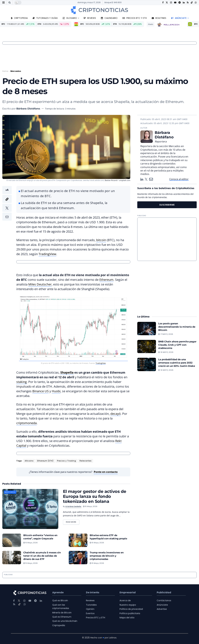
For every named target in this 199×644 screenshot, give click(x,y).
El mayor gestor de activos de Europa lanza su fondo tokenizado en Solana (95, 496)
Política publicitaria (130, 613)
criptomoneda (27, 423)
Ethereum (106, 280)
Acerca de (125, 600)
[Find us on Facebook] (163, 3)
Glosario (70, 18)
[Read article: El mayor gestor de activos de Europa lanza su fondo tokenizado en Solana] (30, 509)
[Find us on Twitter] (167, 3)
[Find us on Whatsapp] (196, 3)
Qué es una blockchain (65, 621)
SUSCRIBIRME (167, 205)
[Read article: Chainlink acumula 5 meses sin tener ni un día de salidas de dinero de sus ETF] (12, 558)
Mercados (16, 71)
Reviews (90, 18)
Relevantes (86, 461)
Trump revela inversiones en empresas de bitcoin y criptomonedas (107, 556)
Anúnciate (179, 18)
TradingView (47, 254)
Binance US (40, 391)
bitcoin (101, 240)
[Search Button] (10, 2)
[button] (7, 203)
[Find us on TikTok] (192, 3)
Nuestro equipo (128, 605)
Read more (73, 521)
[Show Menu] (3, 2)
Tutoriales (91, 605)
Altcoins (29, 461)
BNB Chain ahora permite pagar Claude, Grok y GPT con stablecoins (177, 345)
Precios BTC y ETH (135, 18)
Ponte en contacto (106, 472)
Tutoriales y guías (45, 18)
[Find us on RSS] (188, 3)
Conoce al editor (179, 179)
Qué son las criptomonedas (61, 607)
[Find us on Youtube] (175, 3)
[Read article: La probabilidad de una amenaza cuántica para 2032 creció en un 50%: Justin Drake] (147, 364)
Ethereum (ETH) (45, 461)
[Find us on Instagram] (171, 3)
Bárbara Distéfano (28, 109)
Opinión (90, 609)
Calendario (109, 18)
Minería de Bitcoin (62, 613)
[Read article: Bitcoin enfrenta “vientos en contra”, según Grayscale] (12, 540)
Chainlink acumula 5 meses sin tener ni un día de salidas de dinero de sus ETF (42, 556)
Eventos (90, 613)
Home (5, 71)
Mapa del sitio (127, 618)
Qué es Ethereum (62, 617)
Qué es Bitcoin (60, 600)
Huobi (56, 391)
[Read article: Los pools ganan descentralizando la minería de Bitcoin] (147, 329)
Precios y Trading (67, 461)
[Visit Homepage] (99, 10)
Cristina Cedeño (73, 506)
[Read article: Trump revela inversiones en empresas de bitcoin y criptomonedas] (78, 558)
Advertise (162, 609)
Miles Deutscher (40, 284)
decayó (116, 414)
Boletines (159, 18)
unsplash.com (125, 180)
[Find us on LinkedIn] (184, 3)
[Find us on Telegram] (180, 3)
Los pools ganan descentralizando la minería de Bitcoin (177, 327)
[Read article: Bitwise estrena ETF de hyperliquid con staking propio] (78, 540)
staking (22, 382)
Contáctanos (164, 600)
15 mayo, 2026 (90, 506)
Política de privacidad (131, 609)
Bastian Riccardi (111, 180)
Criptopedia (19, 18)
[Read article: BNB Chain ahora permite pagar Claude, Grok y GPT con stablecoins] (147, 347)
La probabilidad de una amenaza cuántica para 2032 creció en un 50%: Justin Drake (177, 363)
